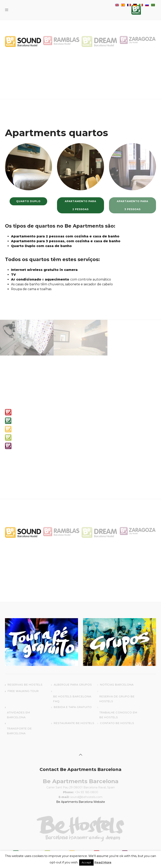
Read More (103, 862)
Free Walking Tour (23, 691)
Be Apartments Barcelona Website (81, 802)
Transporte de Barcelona (19, 731)
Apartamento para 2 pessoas (80, 205)
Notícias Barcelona (117, 685)
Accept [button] (86, 862)
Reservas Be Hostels (25, 685)
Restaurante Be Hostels (74, 723)
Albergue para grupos (73, 685)
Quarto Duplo (28, 201)
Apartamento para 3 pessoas (132, 205)
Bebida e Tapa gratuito (73, 707)
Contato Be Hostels (117, 723)
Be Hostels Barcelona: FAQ (73, 699)
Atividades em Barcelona (18, 715)
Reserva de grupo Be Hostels (117, 699)
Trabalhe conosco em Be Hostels (118, 715)
